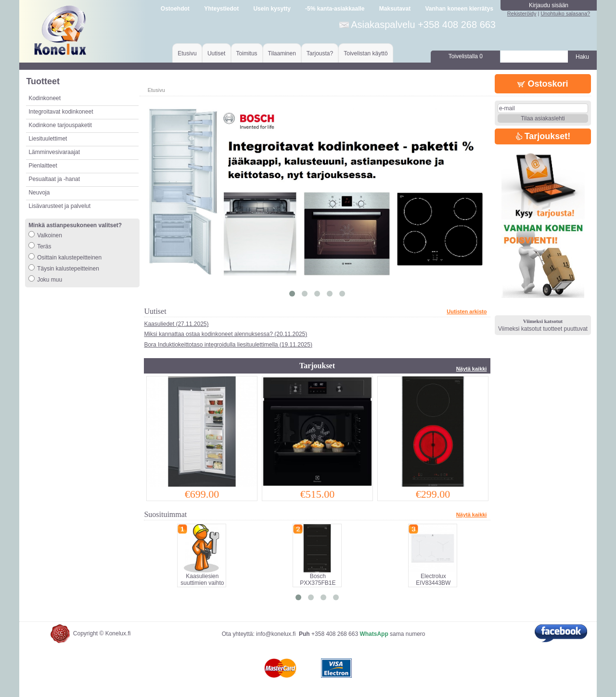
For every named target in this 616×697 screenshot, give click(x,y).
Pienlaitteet (43, 166)
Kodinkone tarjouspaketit (60, 125)
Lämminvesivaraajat (54, 152)
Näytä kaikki (472, 369)
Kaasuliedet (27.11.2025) (176, 324)
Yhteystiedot (221, 9)
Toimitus (247, 53)
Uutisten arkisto (467, 311)
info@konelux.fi (276, 634)
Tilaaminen (282, 53)
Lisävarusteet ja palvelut (59, 206)
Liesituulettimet (48, 139)
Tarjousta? (320, 53)
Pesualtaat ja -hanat (54, 179)
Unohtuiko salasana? (565, 13)
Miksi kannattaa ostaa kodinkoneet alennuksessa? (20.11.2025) (225, 334)
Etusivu (187, 53)
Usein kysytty (272, 9)
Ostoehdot (175, 9)
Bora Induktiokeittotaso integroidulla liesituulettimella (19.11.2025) (228, 345)
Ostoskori (543, 84)
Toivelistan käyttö (366, 53)
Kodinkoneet (45, 98)
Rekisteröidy (522, 13)
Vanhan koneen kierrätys (459, 9)
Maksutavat (395, 9)
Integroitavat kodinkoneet (61, 112)
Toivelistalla (466, 56)
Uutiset (216, 53)
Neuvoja (39, 193)
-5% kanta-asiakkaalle (335, 9)
